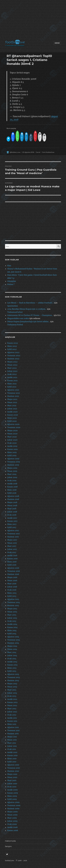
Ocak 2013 (12, 696)
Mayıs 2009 (12, 812)
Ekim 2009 (12, 796)
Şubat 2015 (12, 618)
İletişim (8, 846)
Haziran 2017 (13, 537)
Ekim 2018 (12, 490)
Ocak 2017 (12, 552)
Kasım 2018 (12, 487)
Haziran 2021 (13, 396)
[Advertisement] (33, 21)
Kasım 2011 (12, 721)
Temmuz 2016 (14, 571)
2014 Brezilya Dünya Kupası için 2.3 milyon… (27, 309)
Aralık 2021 (12, 377)
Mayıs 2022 (12, 362)
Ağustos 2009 (13, 802)
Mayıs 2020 (12, 430)
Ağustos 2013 (13, 674)
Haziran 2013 (13, 680)
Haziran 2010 (13, 771)
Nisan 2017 (12, 543)
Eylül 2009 (12, 799)
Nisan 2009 (12, 815)
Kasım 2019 (12, 449)
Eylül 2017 (12, 527)
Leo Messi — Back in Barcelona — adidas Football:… (31, 303)
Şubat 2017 (12, 549)
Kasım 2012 (12, 702)
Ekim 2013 (12, 668)
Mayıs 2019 (12, 468)
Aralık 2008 (12, 827)
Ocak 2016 (12, 590)
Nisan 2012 (12, 705)
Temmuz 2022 (14, 356)
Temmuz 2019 (14, 462)
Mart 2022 (12, 368)
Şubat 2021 (12, 409)
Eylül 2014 (12, 634)
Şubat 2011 (12, 746)
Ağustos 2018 (13, 496)
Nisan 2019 (12, 471)
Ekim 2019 (12, 452)
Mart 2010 (12, 780)
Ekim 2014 (12, 630)
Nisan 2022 (12, 365)
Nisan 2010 (12, 777)
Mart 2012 (12, 709)
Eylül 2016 (12, 565)
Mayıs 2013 (12, 684)
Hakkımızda (10, 841)
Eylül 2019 (12, 455)
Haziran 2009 (13, 809)
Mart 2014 (12, 652)
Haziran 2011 (13, 734)
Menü (57, 43)
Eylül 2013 (12, 671)
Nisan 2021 (12, 402)
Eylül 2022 (12, 349)
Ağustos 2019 (13, 459)
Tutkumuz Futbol (15, 325)
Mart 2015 (12, 615)
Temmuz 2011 (13, 730)
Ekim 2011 (12, 724)
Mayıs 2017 (12, 540)
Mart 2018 (12, 509)
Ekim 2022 (12, 346)
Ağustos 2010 (13, 765)
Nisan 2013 (12, 687)
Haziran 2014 (13, 643)
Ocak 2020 (12, 443)
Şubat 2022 (12, 371)
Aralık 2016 (12, 555)
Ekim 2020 (12, 418)
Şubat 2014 (12, 655)
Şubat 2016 (12, 587)
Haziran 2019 (13, 465)
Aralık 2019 (12, 446)
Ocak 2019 (12, 480)
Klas (9, 266)
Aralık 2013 (12, 662)
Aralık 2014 (12, 624)
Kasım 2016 (12, 559)
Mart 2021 (12, 405)
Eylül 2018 (12, 493)
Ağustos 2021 (13, 390)
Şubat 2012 (12, 712)
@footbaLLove (15, 152)
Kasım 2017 (12, 521)
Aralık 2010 (12, 752)
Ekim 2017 (12, 524)
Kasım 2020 (13, 415)
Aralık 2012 (12, 699)
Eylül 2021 (12, 387)
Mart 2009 (12, 818)
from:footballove (48, 152)
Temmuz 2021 (14, 393)
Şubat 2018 (12, 512)
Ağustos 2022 (13, 352)
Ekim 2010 (12, 759)
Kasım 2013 (12, 665)
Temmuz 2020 (14, 427)
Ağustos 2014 (13, 637)
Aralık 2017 (12, 518)
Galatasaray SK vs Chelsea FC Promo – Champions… (30, 315)
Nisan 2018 (12, 505)
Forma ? (11, 284)
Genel (38, 152)
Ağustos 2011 (13, 727)
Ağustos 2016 (13, 568)
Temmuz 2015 (14, 602)
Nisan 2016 (12, 580)
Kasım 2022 (13, 343)
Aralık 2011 (12, 718)
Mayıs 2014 (12, 646)
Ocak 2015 (12, 621)
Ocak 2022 (12, 374)
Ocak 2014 (12, 659)
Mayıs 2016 (12, 577)
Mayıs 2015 (12, 609)
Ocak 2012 (12, 715)
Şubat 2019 (12, 477)
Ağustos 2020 (13, 424)
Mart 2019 (12, 474)
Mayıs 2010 (12, 774)
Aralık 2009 (12, 790)
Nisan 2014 (12, 649)
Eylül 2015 (12, 596)
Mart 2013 (12, 690)
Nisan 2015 (12, 612)
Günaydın (12, 281)
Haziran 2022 (13, 359)
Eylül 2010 (12, 762)
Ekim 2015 (12, 593)
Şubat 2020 (12, 440)
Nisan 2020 (12, 434)
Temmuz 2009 (14, 805)
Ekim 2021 (12, 384)
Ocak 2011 (12, 749)
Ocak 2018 (12, 515)
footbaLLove (9, 861)
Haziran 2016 (13, 574)
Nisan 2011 (12, 740)
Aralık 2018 (12, 484)
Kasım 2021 (12, 380)
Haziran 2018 (13, 499)
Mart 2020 (12, 437)
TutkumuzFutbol (15, 312)
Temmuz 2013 (14, 677)
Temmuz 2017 (14, 534)
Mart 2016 (12, 584)
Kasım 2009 (13, 793)
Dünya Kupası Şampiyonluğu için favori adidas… (29, 321)
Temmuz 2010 (14, 768)
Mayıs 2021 (12, 399)
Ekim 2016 (12, 562)
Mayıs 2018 (12, 502)
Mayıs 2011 (12, 737)
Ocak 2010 (12, 787)
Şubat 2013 (12, 693)
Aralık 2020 (12, 412)
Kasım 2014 (12, 627)
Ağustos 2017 (13, 530)
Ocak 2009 (12, 824)
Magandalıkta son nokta (18, 318)
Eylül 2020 (12, 421)
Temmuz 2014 (14, 640)
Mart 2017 (12, 546)
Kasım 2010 (12, 755)
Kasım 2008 (13, 830)
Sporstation (13, 306)
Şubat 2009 (12, 821)
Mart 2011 (12, 743)
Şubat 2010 (12, 784)
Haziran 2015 (13, 605)
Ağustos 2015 (13, 599)
